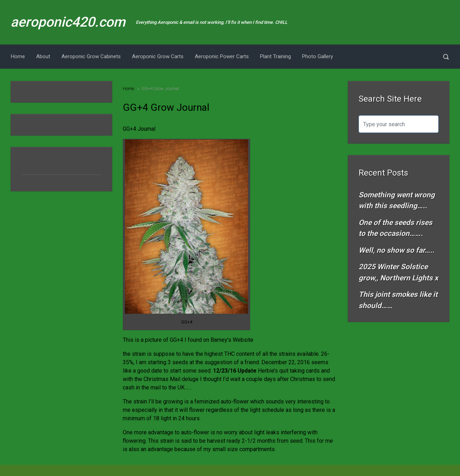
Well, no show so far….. (396, 250)
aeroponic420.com (68, 22)
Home (128, 89)
